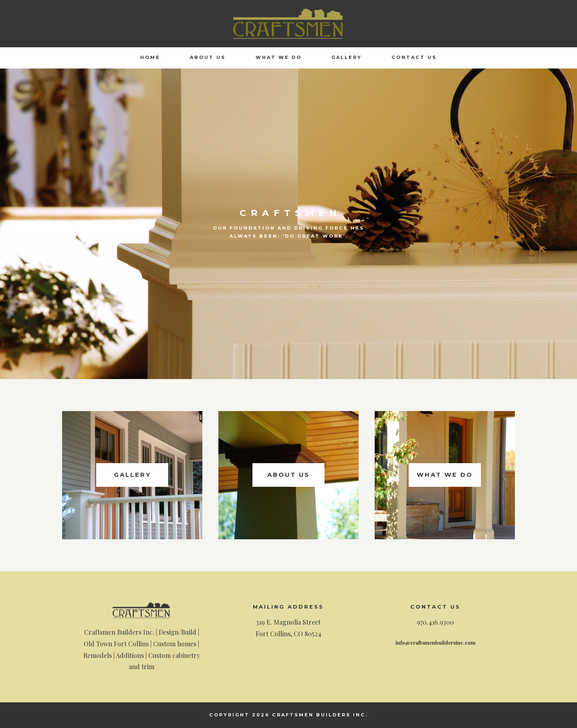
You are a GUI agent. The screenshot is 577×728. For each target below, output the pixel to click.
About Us (208, 57)
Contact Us (414, 57)
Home (150, 57)
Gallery (347, 57)
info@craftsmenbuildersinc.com (436, 642)
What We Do (279, 57)
